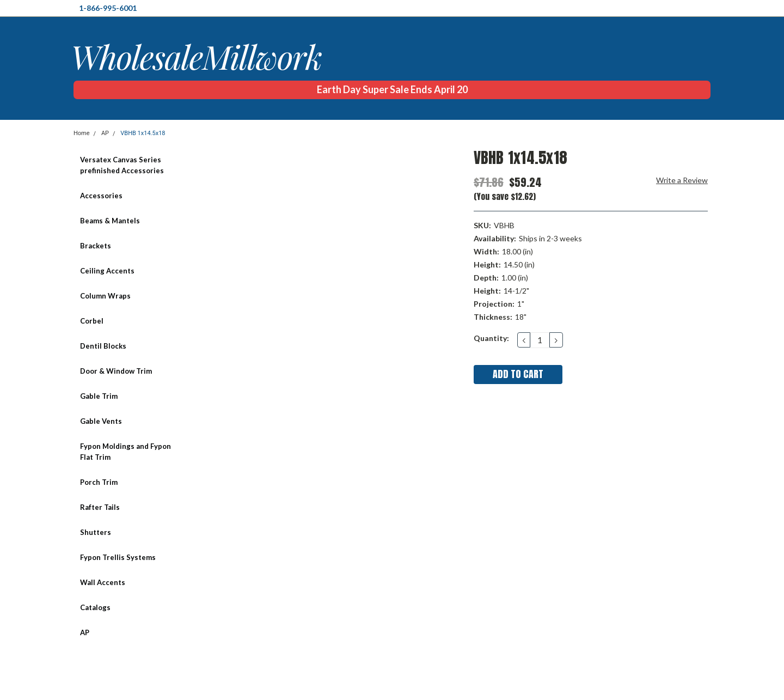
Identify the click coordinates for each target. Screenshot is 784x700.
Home (82, 133)
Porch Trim (99, 482)
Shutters (96, 532)
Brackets (96, 246)
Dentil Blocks (103, 346)
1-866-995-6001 (108, 8)
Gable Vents (101, 421)
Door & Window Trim (116, 371)
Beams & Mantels (110, 221)
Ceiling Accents (107, 271)
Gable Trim (99, 396)
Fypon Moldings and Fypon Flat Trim (125, 452)
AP (105, 133)
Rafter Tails (100, 507)
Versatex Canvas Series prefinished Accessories (122, 165)
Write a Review (682, 180)
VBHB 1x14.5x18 (143, 133)
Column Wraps (105, 296)
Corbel (92, 321)
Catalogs (95, 607)
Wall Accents (103, 582)
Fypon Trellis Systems (118, 557)
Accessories (101, 196)
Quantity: (491, 338)
